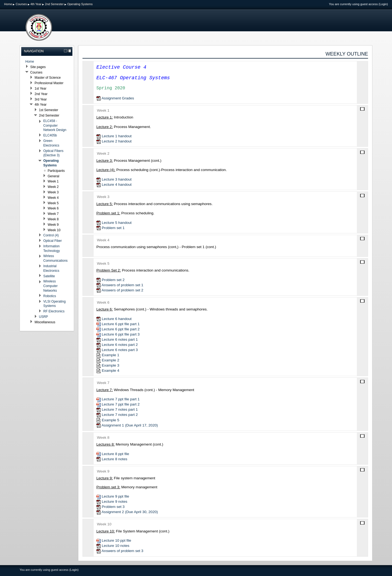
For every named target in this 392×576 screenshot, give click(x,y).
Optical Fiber (53, 241)
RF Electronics (54, 311)
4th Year (36, 4)
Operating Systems (80, 4)
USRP (43, 317)
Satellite (49, 276)
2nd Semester (54, 4)
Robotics (50, 296)
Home (8, 4)
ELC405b (50, 135)
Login (383, 4)
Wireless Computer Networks (50, 286)
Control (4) (51, 235)
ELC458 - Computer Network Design (55, 126)
